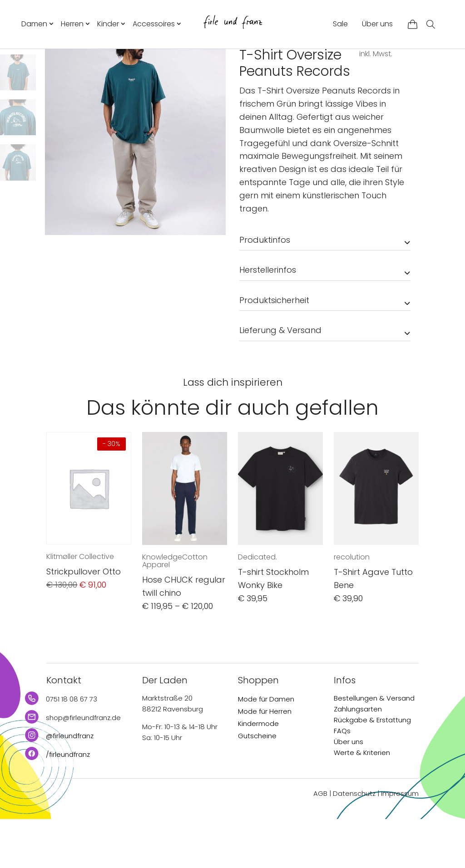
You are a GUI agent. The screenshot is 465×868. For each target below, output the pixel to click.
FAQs (342, 779)
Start (247, 65)
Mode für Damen (266, 748)
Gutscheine (257, 784)
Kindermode (258, 772)
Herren (72, 24)
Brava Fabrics (267, 83)
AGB (320, 842)
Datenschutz (354, 842)
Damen (34, 24)
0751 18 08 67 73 (72, 748)
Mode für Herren (265, 760)
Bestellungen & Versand (374, 747)
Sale (340, 24)
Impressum (400, 842)
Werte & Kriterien (362, 801)
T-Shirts (301, 65)
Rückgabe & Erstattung (372, 768)
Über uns (377, 24)
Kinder (108, 24)
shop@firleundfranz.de (83, 766)
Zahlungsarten (358, 758)
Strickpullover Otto (84, 620)
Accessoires (154, 24)
